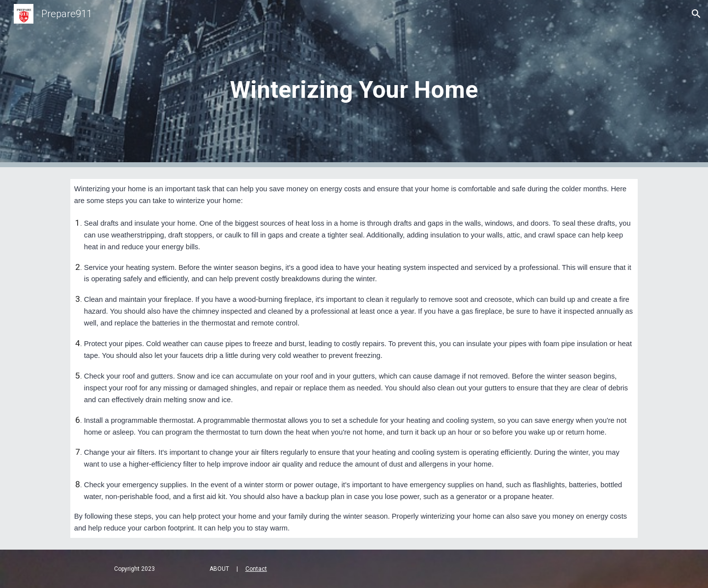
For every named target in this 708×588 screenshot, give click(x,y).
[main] (354, 84)
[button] (696, 14)
